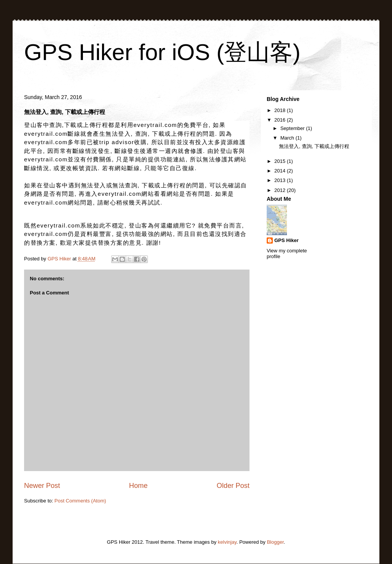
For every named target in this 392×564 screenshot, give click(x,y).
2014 (281, 171)
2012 (281, 190)
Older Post (233, 486)
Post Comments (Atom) (80, 501)
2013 (281, 180)
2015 (281, 161)
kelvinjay (227, 542)
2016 (281, 120)
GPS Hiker (287, 240)
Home (138, 486)
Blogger (275, 542)
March (288, 138)
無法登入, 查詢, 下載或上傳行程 (314, 146)
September (293, 128)
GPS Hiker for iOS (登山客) (162, 52)
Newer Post (42, 486)
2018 (281, 110)
